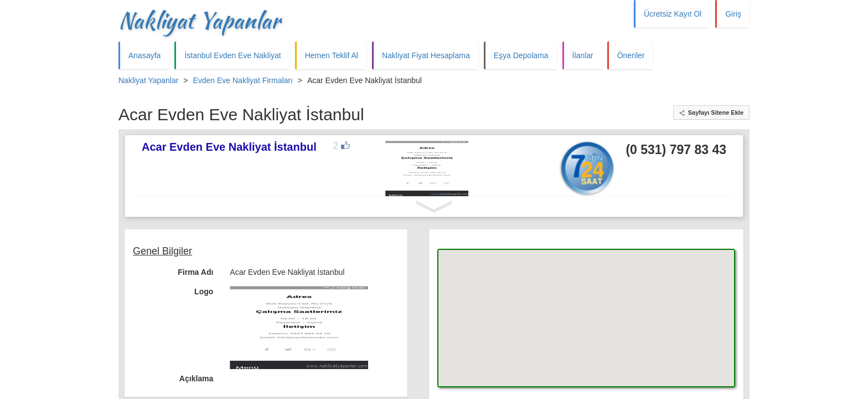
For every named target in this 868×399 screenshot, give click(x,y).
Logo (204, 291)
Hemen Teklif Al (332, 55)
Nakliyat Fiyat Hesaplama (426, 55)
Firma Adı (195, 272)
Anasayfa (144, 55)
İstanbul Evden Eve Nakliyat (232, 55)
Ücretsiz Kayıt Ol (673, 14)
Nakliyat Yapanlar (199, 21)
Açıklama (196, 378)
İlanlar (583, 55)
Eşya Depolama (521, 55)
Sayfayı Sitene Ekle (716, 112)
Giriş (733, 14)
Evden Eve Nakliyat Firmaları (243, 80)
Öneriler (631, 55)
